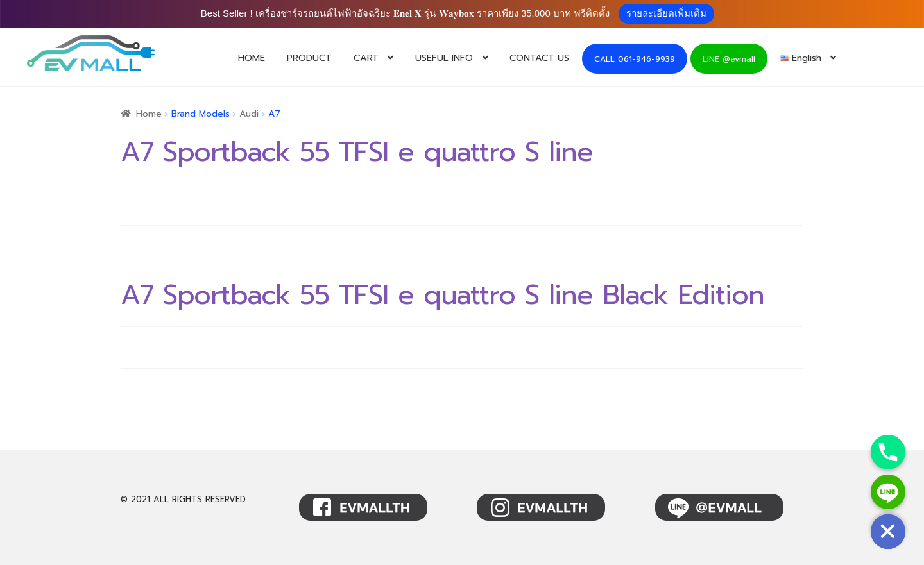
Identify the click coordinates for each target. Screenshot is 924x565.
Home (149, 114)
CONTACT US (539, 58)
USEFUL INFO (444, 58)
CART (366, 58)
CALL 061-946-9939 (635, 59)
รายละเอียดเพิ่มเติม (666, 13)
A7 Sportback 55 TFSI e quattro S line (357, 152)
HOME (252, 58)
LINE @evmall (729, 59)
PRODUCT (309, 58)
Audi (249, 114)
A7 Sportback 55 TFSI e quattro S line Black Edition (442, 295)
